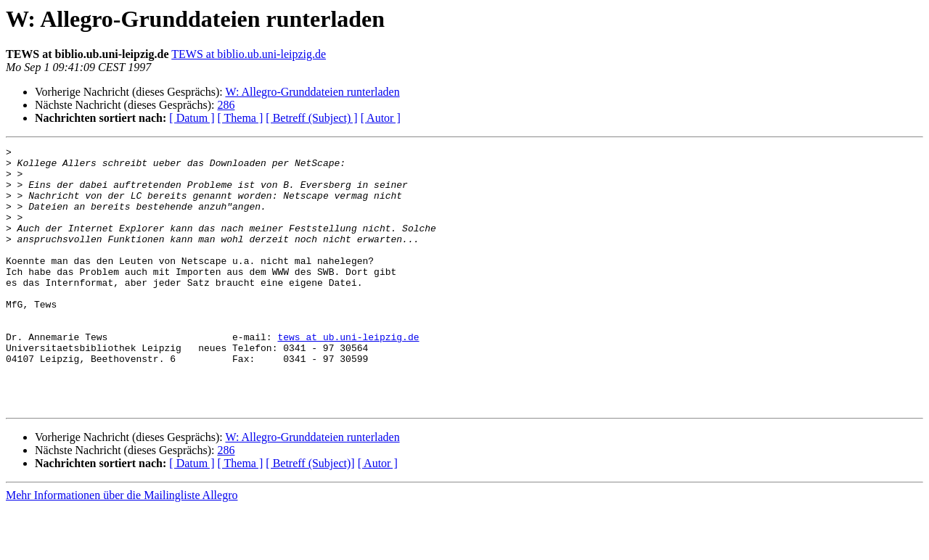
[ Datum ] (192, 118)
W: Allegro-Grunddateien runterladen (312, 92)
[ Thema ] (241, 118)
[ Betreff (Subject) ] (311, 118)
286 (226, 105)
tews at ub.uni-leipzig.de (348, 376)
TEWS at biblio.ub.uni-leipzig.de (249, 54)
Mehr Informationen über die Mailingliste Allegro (122, 547)
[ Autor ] (381, 118)
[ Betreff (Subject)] (310, 515)
